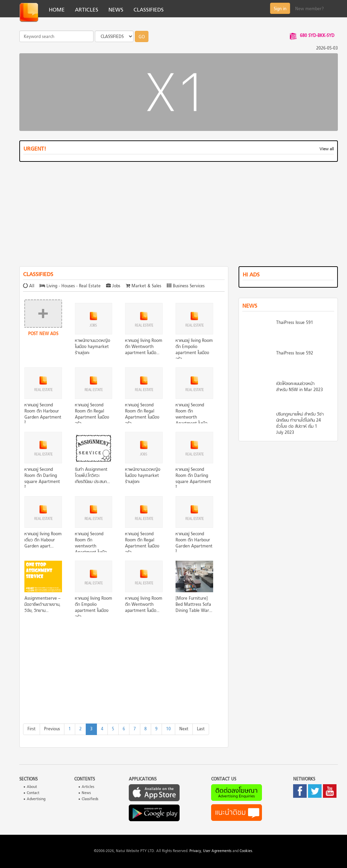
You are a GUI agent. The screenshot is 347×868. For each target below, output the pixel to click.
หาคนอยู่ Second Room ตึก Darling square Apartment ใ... (42, 479)
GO (142, 37)
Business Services (186, 286)
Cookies (246, 851)
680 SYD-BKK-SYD (317, 36)
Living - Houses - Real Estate (70, 286)
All (29, 286)
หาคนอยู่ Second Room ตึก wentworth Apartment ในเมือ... (193, 414)
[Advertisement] (179, 215)
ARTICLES (87, 10)
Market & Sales (144, 286)
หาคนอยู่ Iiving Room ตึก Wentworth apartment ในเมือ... (144, 347)
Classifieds (90, 799)
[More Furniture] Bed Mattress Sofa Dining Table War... (194, 605)
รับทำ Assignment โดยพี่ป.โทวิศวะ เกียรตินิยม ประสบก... (92, 476)
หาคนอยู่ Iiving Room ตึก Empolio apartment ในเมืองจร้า (194, 350)
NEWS (116, 10)
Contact (33, 793)
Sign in (280, 9)
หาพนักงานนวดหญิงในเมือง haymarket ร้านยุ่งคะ (93, 347)
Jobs (113, 286)
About (32, 787)
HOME (57, 10)
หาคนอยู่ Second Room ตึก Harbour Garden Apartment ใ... (43, 414)
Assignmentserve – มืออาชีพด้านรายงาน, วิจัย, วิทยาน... (42, 605)
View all (327, 149)
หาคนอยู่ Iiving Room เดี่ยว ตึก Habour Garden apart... (43, 540)
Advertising (36, 799)
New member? (309, 9)
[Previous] (52, 729)
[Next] (184, 729)
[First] (32, 729)
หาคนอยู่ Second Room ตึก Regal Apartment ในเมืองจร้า (92, 414)
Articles (88, 787)
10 (168, 729)
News (86, 793)
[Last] (201, 729)
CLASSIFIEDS (149, 10)
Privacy (195, 851)
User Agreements (217, 851)
